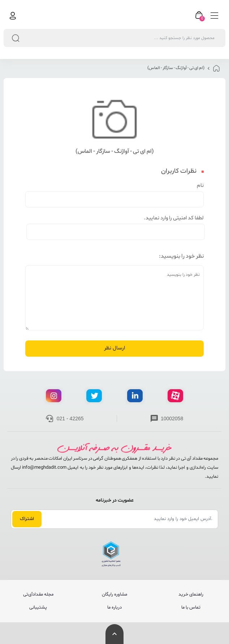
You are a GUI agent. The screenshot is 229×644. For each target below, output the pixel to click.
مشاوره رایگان (114, 594)
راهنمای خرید (191, 594)
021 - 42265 (70, 418)
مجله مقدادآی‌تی (38, 594)
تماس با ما (191, 607)
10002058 (172, 418)
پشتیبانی (38, 607)
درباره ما (114, 607)
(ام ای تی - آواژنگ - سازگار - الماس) (176, 68)
